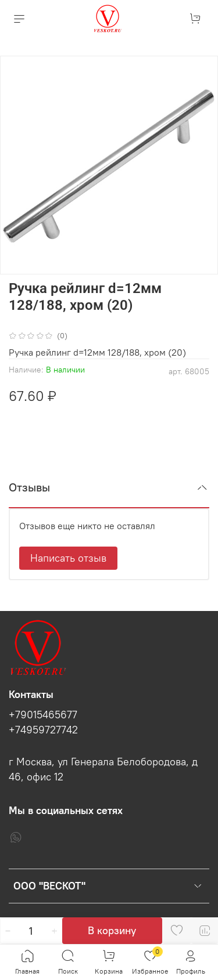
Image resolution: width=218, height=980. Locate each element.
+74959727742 (43, 730)
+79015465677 (43, 715)
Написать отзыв (68, 558)
